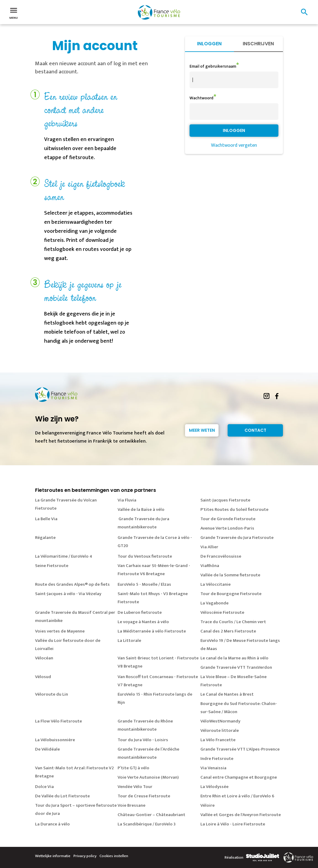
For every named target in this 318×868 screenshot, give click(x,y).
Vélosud (43, 677)
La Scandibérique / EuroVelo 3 (147, 824)
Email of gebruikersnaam (213, 66)
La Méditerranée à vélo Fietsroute (152, 631)
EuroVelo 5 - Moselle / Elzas (144, 584)
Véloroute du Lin (52, 694)
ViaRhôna (210, 566)
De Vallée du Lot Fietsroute (62, 796)
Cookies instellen (114, 856)
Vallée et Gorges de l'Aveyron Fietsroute (241, 815)
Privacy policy (85, 856)
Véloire (208, 805)
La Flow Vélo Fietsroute (58, 721)
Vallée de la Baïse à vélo (141, 509)
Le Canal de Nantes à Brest (227, 694)
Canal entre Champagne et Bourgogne (239, 777)
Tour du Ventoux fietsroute (145, 556)
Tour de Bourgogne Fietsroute (231, 594)
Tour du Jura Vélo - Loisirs (143, 740)
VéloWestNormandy (220, 721)
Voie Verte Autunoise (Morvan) (148, 777)
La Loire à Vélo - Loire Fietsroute (233, 824)
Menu (14, 13)
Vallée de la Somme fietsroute (230, 575)
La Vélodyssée (214, 787)
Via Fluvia (127, 500)
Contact (255, 430)
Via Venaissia (213, 768)
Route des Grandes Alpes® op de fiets (72, 584)
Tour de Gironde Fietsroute (228, 519)
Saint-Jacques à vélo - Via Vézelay (68, 594)
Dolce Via (44, 787)
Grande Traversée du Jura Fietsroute (237, 538)
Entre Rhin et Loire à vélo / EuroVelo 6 (237, 796)
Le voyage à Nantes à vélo (143, 622)
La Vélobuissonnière (55, 740)
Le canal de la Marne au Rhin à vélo (234, 658)
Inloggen (209, 44)
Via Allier (209, 547)
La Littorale (129, 641)
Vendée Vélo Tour (135, 787)
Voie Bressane (131, 805)
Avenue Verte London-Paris (227, 528)
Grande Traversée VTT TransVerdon (236, 667)
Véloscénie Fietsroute (222, 612)
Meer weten (202, 430)
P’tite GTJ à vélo (133, 768)
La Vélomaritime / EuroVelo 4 (64, 556)
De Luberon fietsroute (140, 612)
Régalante (45, 538)
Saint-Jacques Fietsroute (225, 500)
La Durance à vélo (52, 824)
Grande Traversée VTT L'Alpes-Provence (240, 749)
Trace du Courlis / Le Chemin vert (233, 622)
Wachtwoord (201, 98)
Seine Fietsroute (52, 566)
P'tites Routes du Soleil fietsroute (234, 509)
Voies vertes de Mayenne (60, 631)
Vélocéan (44, 658)
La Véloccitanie (216, 584)
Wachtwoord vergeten (234, 145)
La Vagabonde (214, 603)
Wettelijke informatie (53, 856)
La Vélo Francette (218, 740)
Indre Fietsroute (217, 759)
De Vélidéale (47, 749)
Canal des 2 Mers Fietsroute (228, 631)
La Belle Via (46, 519)
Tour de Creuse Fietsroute (144, 796)
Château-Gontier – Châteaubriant (151, 815)
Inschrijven (258, 44)
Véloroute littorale (220, 730)
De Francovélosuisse (221, 556)
